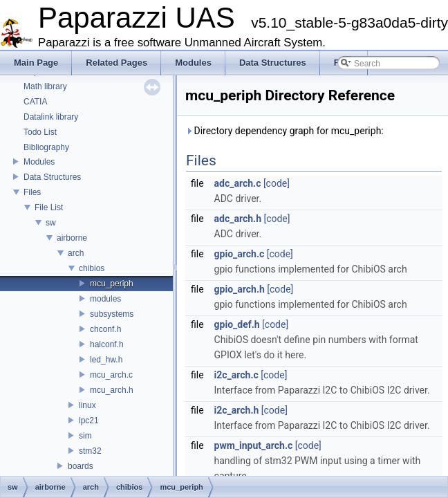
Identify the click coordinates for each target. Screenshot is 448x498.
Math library (45, 86)
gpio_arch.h (240, 289)
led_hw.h (106, 360)
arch (76, 253)
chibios (92, 268)
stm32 (90, 451)
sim (85, 436)
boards (81, 466)
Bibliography (46, 147)
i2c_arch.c (236, 375)
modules (105, 299)
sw (51, 223)
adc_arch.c (238, 183)
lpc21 (89, 421)
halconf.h (107, 344)
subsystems (112, 314)
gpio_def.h (237, 324)
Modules (39, 162)
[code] (277, 183)
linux (87, 405)
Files (32, 192)
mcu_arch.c (111, 375)
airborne (72, 238)
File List (49, 207)
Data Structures (52, 177)
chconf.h (105, 329)
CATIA (35, 102)
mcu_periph (112, 284)
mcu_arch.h (112, 390)
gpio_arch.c (240, 254)
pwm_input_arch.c (254, 445)
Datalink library (51, 117)
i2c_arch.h (237, 410)
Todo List (40, 132)
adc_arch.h (238, 219)
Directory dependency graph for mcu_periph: (284, 131)
